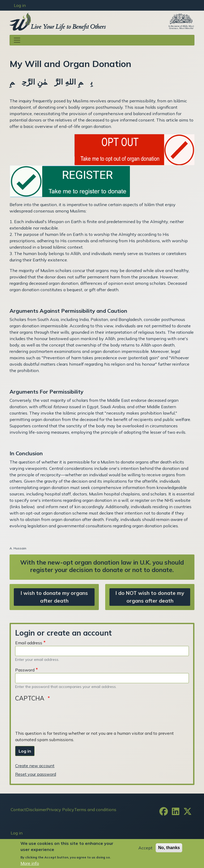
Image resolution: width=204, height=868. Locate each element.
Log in (20, 5)
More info (30, 863)
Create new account (35, 766)
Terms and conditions (95, 809)
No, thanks (169, 848)
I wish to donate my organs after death (54, 597)
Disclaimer (36, 809)
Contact (18, 809)
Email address (29, 643)
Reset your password (36, 774)
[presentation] (56, 715)
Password (25, 670)
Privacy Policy (60, 809)
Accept (145, 848)
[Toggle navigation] (102, 40)
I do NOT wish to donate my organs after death (150, 597)
